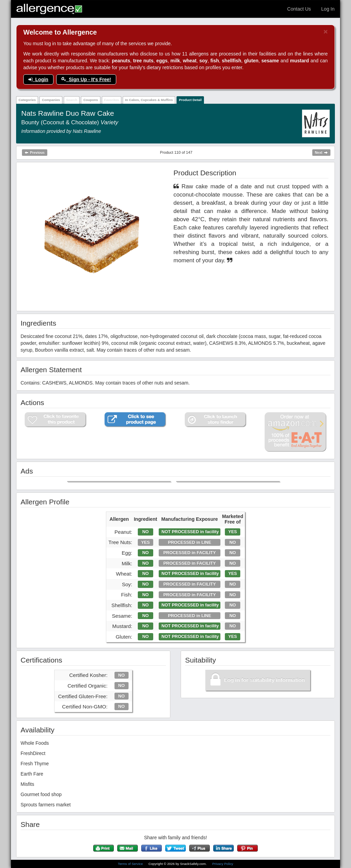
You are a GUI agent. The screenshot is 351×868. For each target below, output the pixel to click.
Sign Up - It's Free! (86, 79)
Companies (51, 100)
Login (38, 79)
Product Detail (190, 100)
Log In (328, 9)
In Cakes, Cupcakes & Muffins (149, 100)
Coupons (90, 100)
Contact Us (299, 9)
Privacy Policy (223, 864)
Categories (27, 100)
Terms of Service (131, 864)
